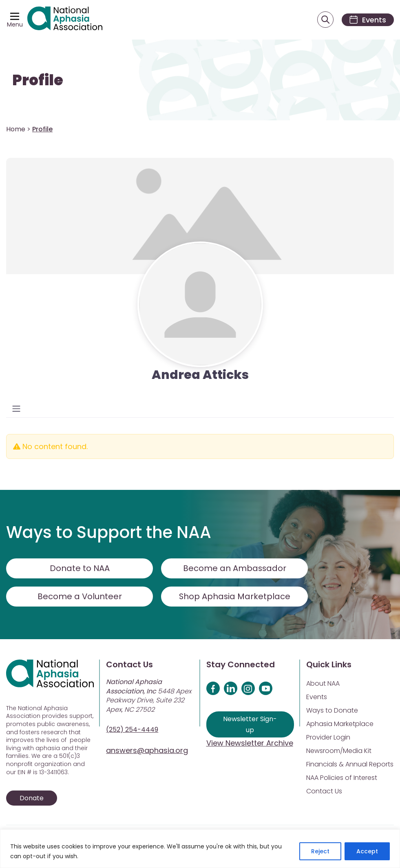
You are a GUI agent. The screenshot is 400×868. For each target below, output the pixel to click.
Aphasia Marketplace (340, 724)
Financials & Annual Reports (350, 765)
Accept (367, 851)
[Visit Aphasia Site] (65, 20)
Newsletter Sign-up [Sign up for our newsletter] (250, 725)
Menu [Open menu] (15, 24)
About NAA (323, 684)
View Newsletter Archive (250, 743)
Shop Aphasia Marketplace (235, 597)
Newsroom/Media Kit (339, 751)
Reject (320, 851)
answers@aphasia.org (147, 751)
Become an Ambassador (235, 569)
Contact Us (324, 792)
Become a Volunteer (80, 597)
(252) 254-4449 (132, 730)
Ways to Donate (332, 711)
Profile (38, 81)
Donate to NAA (80, 569)
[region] (200, 849)
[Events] (367, 20)
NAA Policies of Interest (342, 778)
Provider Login (328, 738)
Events (317, 697)
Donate (32, 798)
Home (16, 130)
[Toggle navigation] (16, 409)
